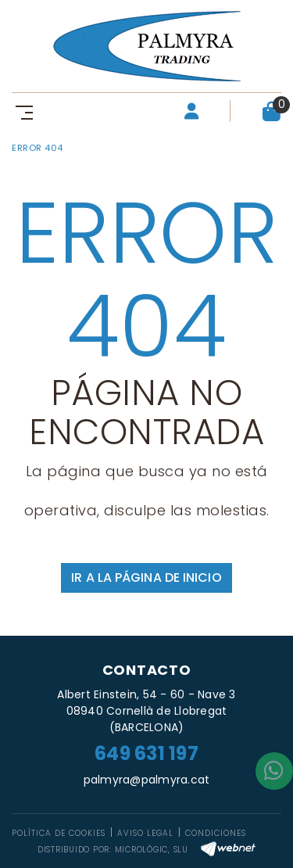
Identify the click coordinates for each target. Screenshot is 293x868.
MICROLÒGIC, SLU (152, 850)
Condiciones (216, 833)
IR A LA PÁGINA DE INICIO (146, 577)
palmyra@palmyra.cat (147, 780)
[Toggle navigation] (21, 111)
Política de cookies (59, 833)
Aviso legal (145, 833)
